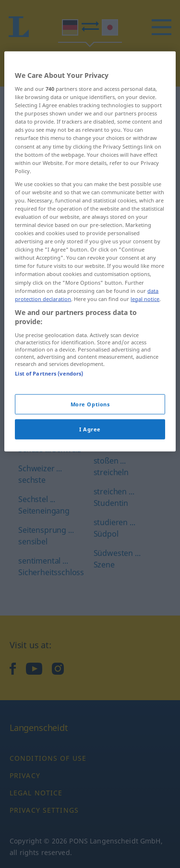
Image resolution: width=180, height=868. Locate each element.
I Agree (90, 467)
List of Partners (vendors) (49, 411)
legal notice (145, 337)
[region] (90, 289)
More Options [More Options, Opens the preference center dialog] (90, 442)
